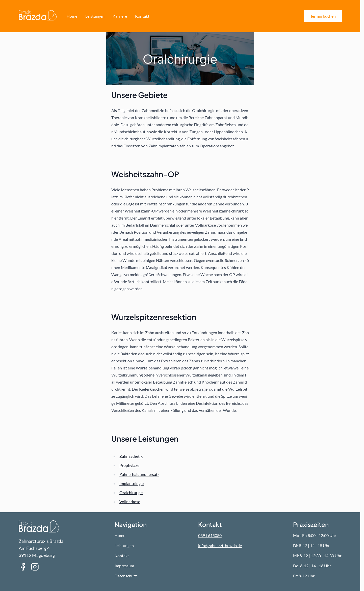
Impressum (124, 566)
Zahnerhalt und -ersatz (139, 474)
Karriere (120, 16)
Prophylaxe (129, 465)
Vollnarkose (130, 502)
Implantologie (132, 483)
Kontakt (142, 16)
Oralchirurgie (131, 492)
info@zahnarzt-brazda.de (220, 545)
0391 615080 (210, 535)
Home (72, 16)
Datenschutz (126, 576)
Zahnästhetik (131, 456)
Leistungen (95, 16)
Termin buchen (323, 16)
